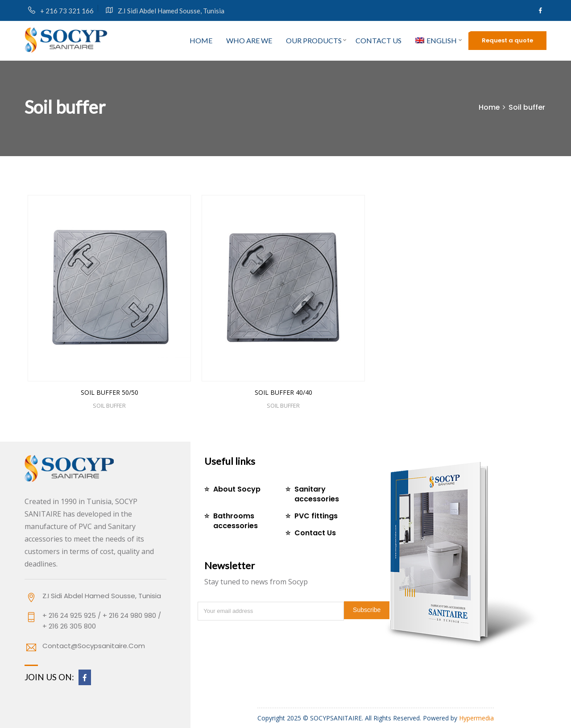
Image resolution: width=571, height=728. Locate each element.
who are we (249, 40)
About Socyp (237, 489)
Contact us (379, 40)
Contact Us (315, 533)
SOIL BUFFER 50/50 (110, 392)
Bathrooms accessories (236, 521)
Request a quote (507, 40)
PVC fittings (316, 516)
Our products (314, 40)
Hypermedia (476, 718)
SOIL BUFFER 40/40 (283, 392)
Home (201, 40)
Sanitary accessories (317, 494)
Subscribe (367, 610)
